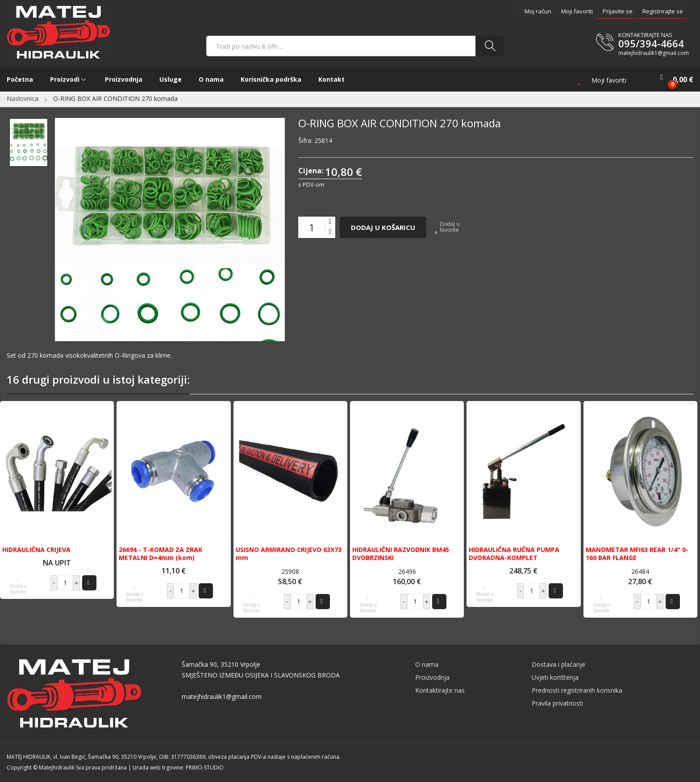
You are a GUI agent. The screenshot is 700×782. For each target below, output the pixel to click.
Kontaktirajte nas (440, 690)
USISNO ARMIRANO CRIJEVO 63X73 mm (289, 554)
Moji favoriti (577, 11)
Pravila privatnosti (557, 703)
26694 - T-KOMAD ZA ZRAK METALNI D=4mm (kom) (160, 554)
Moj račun (538, 11)
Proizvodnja (432, 677)
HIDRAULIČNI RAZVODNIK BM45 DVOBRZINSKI (401, 554)
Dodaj (88, 583)
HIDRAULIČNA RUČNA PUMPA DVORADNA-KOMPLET (514, 554)
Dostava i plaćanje (558, 664)
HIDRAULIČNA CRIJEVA (36, 550)
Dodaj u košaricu (383, 227)
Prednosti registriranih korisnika (577, 690)
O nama (427, 664)
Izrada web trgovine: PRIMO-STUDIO (178, 767)
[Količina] (312, 227)
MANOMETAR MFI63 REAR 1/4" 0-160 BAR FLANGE (637, 554)
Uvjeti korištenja (555, 677)
